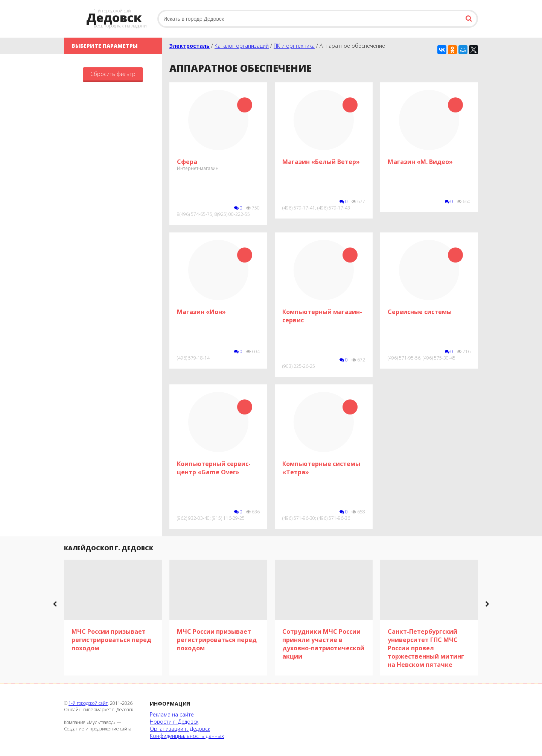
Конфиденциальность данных (187, 736)
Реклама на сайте (172, 714)
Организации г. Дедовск (180, 729)
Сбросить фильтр (113, 74)
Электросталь (190, 46)
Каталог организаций (242, 46)
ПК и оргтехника (294, 46)
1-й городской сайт (88, 703)
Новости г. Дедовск (174, 722)
